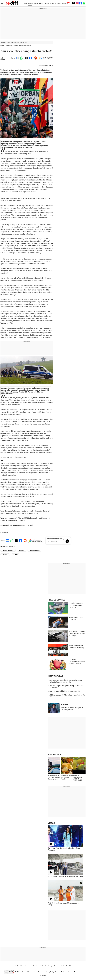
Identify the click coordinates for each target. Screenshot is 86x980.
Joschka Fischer (35, 550)
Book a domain (33, 966)
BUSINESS (35, 4)
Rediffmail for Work (20, 966)
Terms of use (78, 972)
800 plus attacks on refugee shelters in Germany (76, 605)
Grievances (43, 975)
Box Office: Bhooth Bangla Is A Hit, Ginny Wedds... (72, 709)
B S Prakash (3, 59)
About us (70, 972)
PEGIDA (5, 555)
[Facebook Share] (30, 58)
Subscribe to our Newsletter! (55, 539)
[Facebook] (81, 3)
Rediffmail (43, 966)
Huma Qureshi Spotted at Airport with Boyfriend (65, 876)
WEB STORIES (54, 754)
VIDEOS (51, 823)
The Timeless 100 (66, 966)
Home (2, 46)
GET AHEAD (58, 4)
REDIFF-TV (65, 4)
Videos (56, 966)
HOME (26, 4)
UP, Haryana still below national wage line (65, 691)
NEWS (30, 4)
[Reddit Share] (35, 58)
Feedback (64, 972)
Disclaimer (42, 972)
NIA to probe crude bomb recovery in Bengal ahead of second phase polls (66, 681)
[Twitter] (74, 3)
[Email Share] (17, 58)
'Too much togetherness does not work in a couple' (77, 662)
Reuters (22, 550)
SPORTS (52, 4)
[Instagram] (77, 3)
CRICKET (47, 4)
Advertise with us (32, 972)
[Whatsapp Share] (21, 58)
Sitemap (57, 972)
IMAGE (16, 555)
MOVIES (41, 4)
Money (50, 966)
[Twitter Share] (26, 58)
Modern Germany (8, 550)
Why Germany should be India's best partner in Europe (77, 634)
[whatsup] (84, 3)
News (7, 46)
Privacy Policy (50, 972)
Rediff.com (23, 972)
